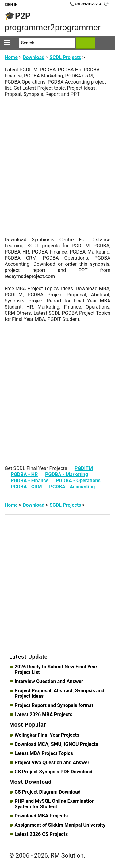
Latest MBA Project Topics (44, 753)
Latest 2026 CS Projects (41, 834)
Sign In (11, 5)
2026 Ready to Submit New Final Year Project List (56, 670)
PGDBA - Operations (78, 481)
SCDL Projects (65, 57)
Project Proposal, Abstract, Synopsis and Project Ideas (60, 693)
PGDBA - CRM (26, 487)
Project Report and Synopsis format (54, 705)
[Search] (47, 43)
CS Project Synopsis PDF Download (54, 772)
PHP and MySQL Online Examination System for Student (55, 804)
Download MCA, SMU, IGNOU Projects (57, 744)
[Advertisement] (57, 155)
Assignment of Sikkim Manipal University (60, 825)
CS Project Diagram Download (48, 792)
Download (34, 57)
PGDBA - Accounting (72, 487)
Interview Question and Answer (49, 682)
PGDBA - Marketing (67, 474)
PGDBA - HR (24, 474)
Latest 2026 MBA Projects (44, 715)
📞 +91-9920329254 (86, 4)
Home (11, 57)
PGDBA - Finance (30, 481)
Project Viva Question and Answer (52, 763)
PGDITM (84, 468)
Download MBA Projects (41, 816)
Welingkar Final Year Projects (47, 735)
